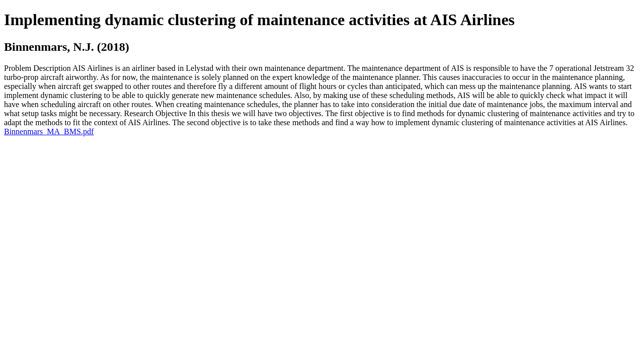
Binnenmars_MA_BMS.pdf (49, 131)
